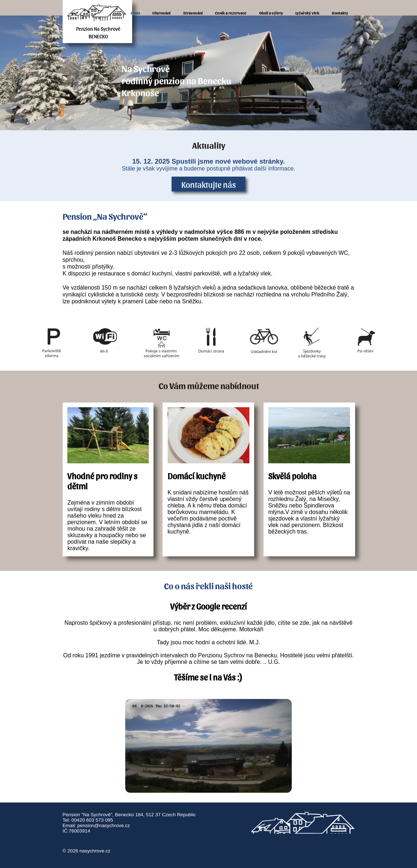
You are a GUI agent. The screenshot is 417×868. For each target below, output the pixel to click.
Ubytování (161, 13)
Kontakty (340, 13)
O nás (135, 13)
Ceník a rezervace (231, 13)
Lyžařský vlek (307, 13)
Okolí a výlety (271, 13)
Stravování (193, 13)
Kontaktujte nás (209, 184)
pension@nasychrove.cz (104, 825)
